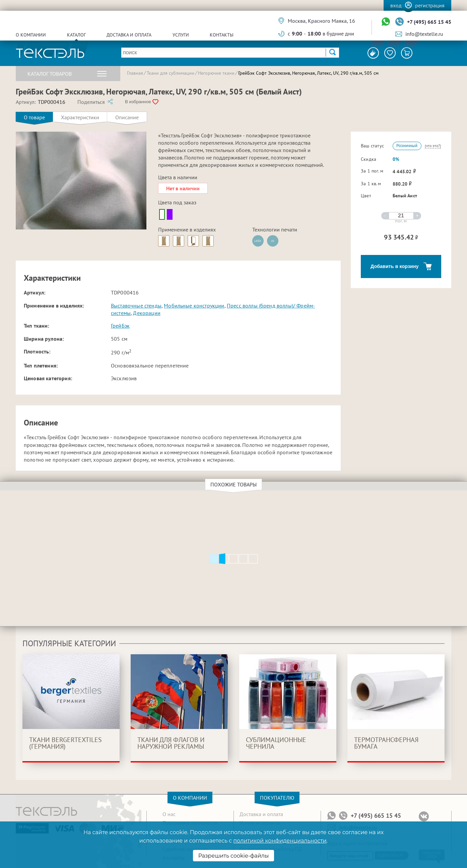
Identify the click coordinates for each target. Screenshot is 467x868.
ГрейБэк (120, 326)
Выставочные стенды (136, 306)
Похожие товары (235, 484)
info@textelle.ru (424, 34)
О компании (31, 35)
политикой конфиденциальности (280, 841)
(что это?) (433, 146)
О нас (169, 814)
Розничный (407, 146)
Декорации (147, 313)
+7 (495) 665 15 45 (429, 22)
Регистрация (430, 5)
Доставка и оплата (129, 35)
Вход (396, 5)
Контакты (222, 35)
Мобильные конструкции (194, 306)
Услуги (181, 35)
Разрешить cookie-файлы (234, 856)
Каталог (76, 35)
